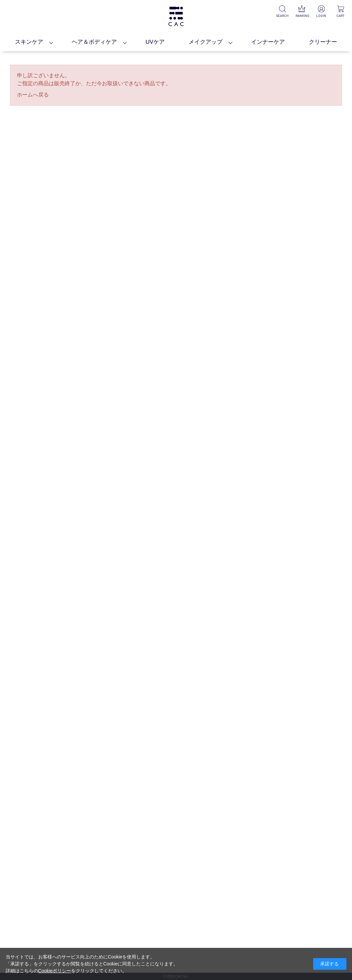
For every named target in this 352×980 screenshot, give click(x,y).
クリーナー (323, 42)
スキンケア (29, 42)
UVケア (155, 42)
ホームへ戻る (33, 95)
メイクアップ (206, 42)
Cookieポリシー (55, 971)
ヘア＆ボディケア (94, 42)
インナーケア (268, 42)
